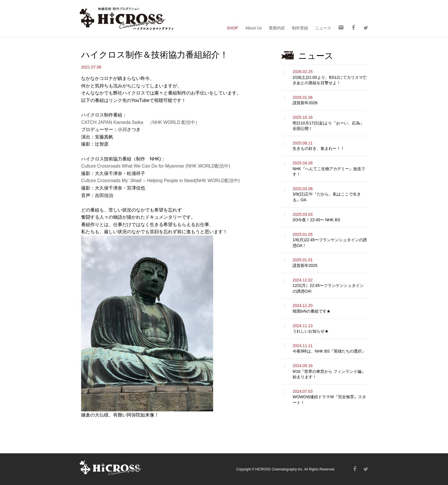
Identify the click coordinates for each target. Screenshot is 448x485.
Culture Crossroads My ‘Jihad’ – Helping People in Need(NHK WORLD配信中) (160, 181)
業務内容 (277, 28)
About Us (253, 28)
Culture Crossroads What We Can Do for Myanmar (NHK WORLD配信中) (156, 166)
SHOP (233, 28)
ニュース (323, 28)
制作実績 (300, 28)
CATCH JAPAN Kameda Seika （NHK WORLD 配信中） (140, 122)
